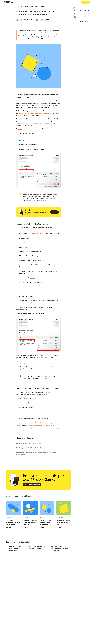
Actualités (19, 2)
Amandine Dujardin (45, 21)
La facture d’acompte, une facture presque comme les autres (85, 12)
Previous (4, 514)
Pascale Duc (24, 21)
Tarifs (46, 2)
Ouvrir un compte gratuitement (32, 484)
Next (73, 514)
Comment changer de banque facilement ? (38, 548)
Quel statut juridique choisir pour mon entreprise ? (16, 549)
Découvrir (86, 2)
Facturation (9, 517)
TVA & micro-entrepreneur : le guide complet (61, 549)
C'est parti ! (54, 212)
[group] (13, 501)
